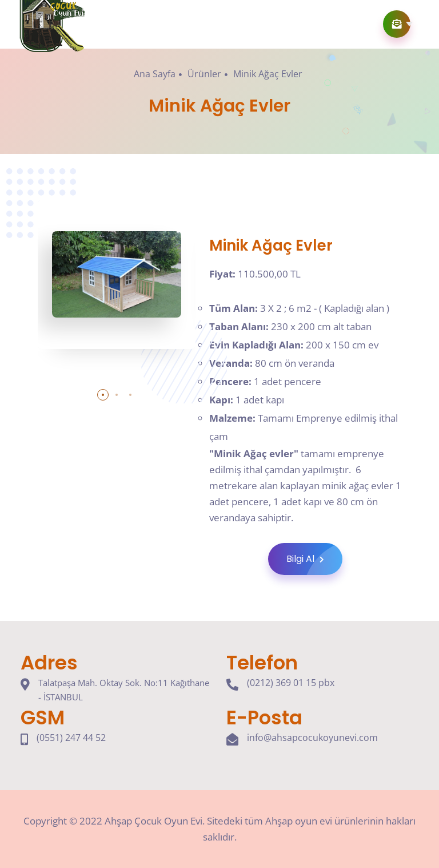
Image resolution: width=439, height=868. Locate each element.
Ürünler (204, 74)
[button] (103, 395)
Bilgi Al (314, 559)
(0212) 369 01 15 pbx (291, 683)
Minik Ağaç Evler (268, 74)
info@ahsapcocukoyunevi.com (312, 738)
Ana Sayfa (155, 74)
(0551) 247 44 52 (71, 738)
